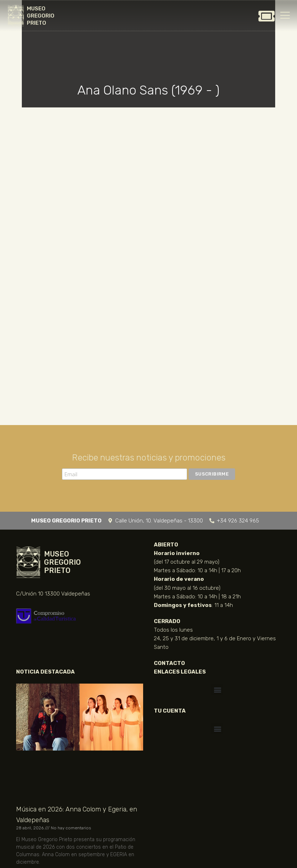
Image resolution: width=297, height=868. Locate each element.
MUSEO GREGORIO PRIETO (41, 16)
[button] (217, 689)
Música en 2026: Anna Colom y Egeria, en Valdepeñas (77, 815)
